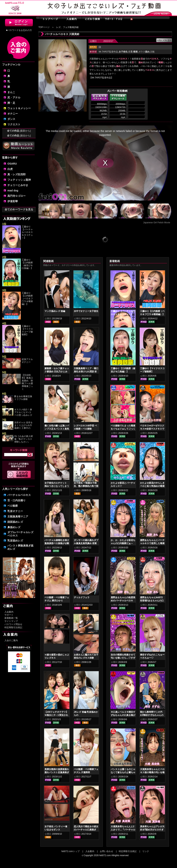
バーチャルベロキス (19, 495)
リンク (146, 851)
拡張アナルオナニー (27, 361)
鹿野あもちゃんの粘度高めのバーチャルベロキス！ (123, 601)
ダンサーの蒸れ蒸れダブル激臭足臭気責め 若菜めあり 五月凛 (86, 543)
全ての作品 (19, 131)
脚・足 (11, 103)
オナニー (13, 114)
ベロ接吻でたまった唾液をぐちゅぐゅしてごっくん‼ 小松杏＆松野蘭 (123, 429)
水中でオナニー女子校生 (86, 311)
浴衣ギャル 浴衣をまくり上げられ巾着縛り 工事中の (23, 425)
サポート (9, 615)
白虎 (10, 169)
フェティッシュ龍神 (19, 180)
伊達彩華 (13, 201)
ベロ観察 (13, 506)
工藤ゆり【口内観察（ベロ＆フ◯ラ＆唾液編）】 (27, 299)
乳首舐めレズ (15, 541)
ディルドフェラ (82, 597)
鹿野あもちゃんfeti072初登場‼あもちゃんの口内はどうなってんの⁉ (152, 601)
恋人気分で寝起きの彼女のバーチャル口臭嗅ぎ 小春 (86, 830)
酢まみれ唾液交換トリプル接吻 (23, 398)
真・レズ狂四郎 (17, 174)
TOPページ (44, 27)
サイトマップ (11, 621)
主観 (152, 52)
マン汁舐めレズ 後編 (55, 311)
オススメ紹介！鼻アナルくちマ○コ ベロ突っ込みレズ (23, 412)
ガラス (144, 52)
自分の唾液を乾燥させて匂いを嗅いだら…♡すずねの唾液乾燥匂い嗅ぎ (123, 658)
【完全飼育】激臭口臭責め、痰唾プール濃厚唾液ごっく (27, 382)
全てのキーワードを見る (19, 209)
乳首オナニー (15, 511)
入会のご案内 (11, 640)
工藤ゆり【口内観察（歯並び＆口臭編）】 (27, 264)
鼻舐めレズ (14, 527)
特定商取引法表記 (13, 627)
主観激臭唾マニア (18, 516)
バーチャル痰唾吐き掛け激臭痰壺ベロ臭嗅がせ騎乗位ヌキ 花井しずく (57, 543)
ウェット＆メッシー (19, 108)
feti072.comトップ (71, 851)
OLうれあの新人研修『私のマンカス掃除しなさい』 (24, 439)
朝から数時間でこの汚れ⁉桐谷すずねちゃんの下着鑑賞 (152, 715)
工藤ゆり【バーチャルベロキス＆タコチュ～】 (27, 232)
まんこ (11, 92)
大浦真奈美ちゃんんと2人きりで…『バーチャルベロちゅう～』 (123, 830)
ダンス (11, 119)
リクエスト (14, 124)
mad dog (13, 191)
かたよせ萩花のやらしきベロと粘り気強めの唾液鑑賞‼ (152, 486)
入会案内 (9, 612)
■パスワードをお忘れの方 (19, 30)
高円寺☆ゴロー (17, 196)
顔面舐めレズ (15, 522)
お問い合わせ (106, 851)
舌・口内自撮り (17, 500)
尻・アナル (14, 97)
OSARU (12, 164)
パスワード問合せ (13, 624)
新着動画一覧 (11, 618)
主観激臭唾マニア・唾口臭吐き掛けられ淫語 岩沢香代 (86, 372)
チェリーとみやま (18, 185)
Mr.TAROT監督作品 (108, 52)
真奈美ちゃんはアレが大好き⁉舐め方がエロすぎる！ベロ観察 (152, 830)
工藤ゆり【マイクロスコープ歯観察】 (27, 330)
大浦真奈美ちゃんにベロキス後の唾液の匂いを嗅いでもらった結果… (152, 772)
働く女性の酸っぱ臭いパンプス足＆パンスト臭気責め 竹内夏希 (57, 429)
